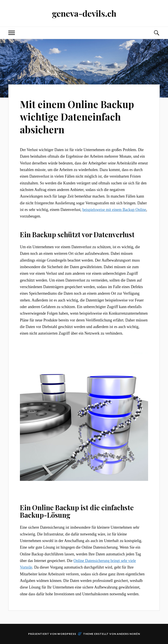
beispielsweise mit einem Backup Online (114, 210)
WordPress (67, 634)
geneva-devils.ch (84, 13)
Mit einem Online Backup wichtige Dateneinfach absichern (77, 117)
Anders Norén (128, 634)
